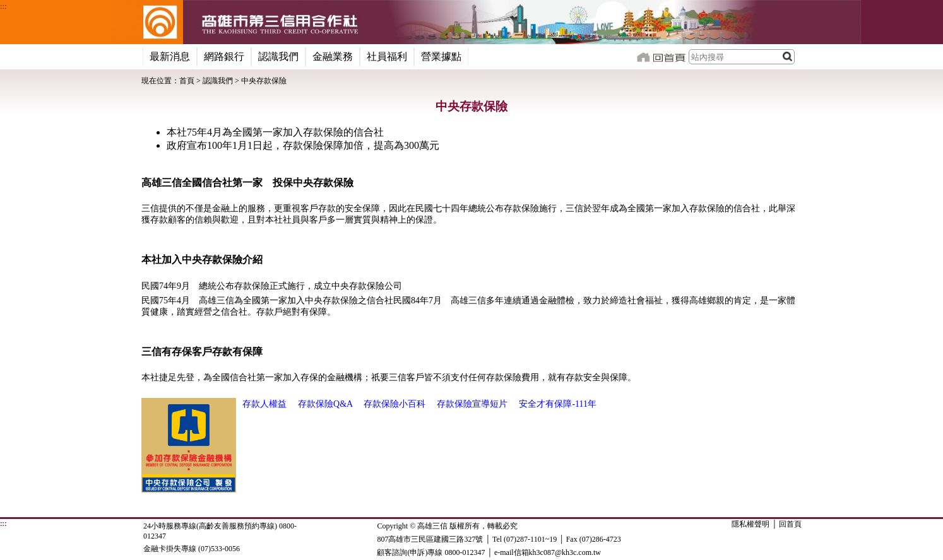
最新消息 (170, 56)
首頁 (187, 81)
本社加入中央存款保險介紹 (202, 260)
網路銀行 (224, 56)
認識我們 (278, 56)
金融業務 (333, 56)
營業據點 (441, 56)
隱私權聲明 (750, 524)
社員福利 (387, 56)
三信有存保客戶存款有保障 (202, 352)
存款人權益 (264, 404)
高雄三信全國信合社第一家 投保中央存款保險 (247, 183)
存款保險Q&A (325, 404)
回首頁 (790, 524)
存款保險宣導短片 (472, 404)
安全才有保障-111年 (558, 404)
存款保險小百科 (394, 404)
